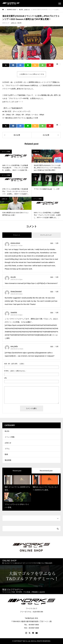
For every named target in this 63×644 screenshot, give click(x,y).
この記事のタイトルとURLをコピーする (31, 74)
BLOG (19, 23)
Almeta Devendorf (16, 291)
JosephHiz (14, 312)
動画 (6, 454)
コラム (35, 175)
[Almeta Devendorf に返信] (52, 292)
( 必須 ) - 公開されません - (15, 371)
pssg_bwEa (14, 346)
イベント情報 (6, 152)
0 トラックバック (46, 235)
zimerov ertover (15, 243)
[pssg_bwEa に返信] (52, 347)
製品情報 (8, 460)
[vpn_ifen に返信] (52, 277)
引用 (57, 243)
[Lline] (28, 65)
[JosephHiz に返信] (52, 313)
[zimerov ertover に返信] (52, 243)
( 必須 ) (14, 364)
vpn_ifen (13, 277)
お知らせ (14, 23)
